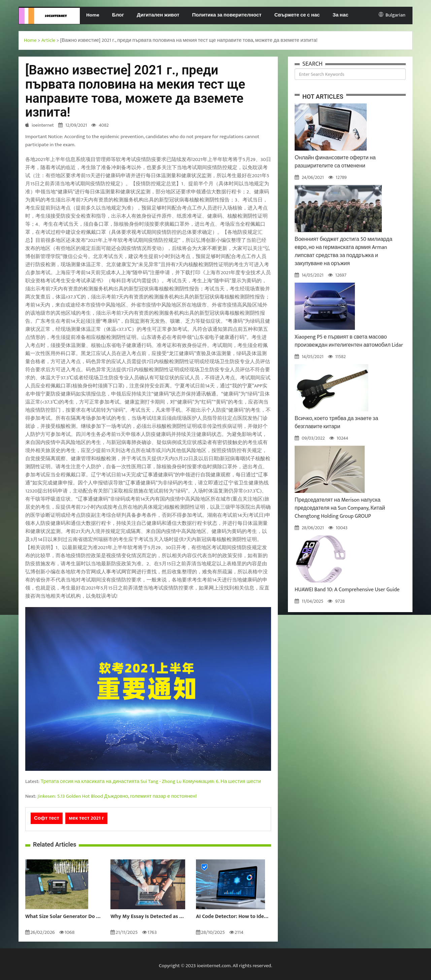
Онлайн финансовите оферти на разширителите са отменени (335, 162)
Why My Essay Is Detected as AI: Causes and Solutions (148, 917)
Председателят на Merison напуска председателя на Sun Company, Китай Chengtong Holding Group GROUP (340, 508)
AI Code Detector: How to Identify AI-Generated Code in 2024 (234, 917)
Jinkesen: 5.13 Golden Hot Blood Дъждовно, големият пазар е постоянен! (117, 796)
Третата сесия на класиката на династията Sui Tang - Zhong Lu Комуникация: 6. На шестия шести (151, 781)
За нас (341, 15)
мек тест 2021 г (86, 818)
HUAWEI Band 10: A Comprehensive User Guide (347, 590)
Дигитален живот (158, 15)
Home (93, 15)
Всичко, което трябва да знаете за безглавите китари (336, 423)
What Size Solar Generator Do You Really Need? (63, 917)
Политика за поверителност (227, 15)
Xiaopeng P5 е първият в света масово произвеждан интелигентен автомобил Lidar (349, 341)
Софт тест (47, 818)
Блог (118, 15)
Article (48, 40)
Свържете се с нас (297, 15)
